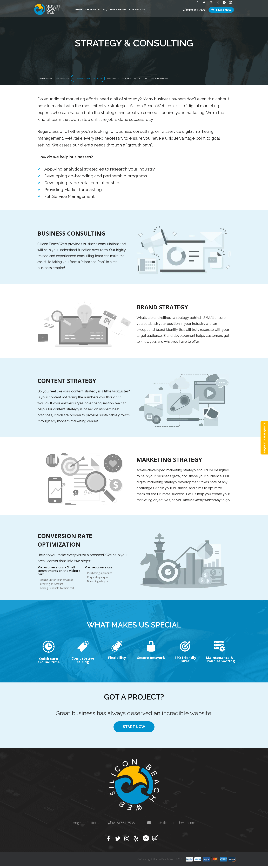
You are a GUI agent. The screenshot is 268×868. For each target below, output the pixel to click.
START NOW (221, 9)
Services (91, 9)
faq (105, 9)
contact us (137, 9)
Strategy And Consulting (115, 78)
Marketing (77, 78)
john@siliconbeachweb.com (171, 824)
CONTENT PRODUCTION (186, 78)
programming (223, 78)
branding (152, 78)
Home (79, 9)
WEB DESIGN (51, 78)
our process (118, 9)
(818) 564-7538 (194, 9)
